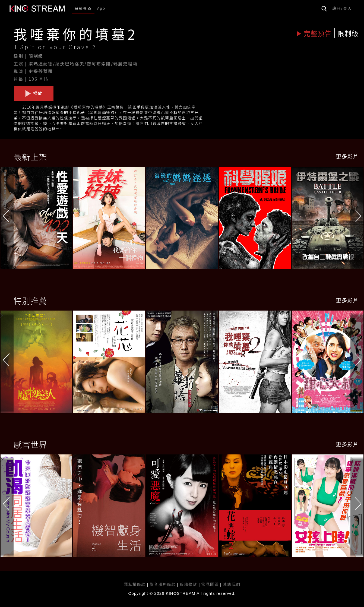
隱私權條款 (135, 584)
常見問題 (210, 584)
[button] (357, 219)
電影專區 (83, 8)
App (101, 8)
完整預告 (314, 33)
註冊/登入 (342, 8)
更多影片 (347, 156)
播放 (34, 93)
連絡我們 (232, 584)
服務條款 (189, 584)
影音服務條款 (163, 584)
